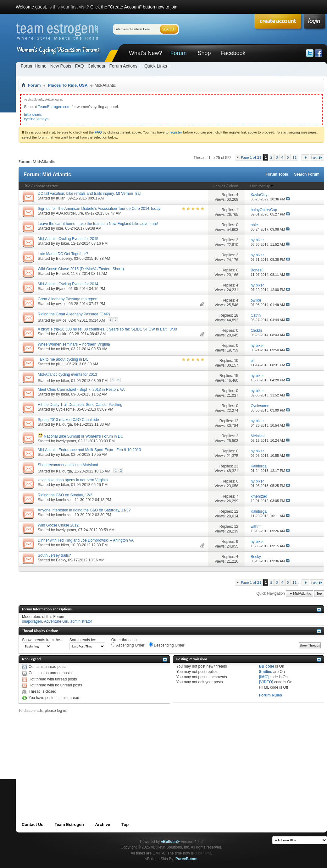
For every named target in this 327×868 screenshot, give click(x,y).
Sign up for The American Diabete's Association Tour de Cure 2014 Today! (100, 209)
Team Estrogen (69, 824)
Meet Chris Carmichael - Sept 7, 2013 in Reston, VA (81, 390)
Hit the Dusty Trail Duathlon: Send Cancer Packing (80, 405)
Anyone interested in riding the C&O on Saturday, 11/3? (84, 510)
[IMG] (264, 677)
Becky (61, 560)
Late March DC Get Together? (63, 254)
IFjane (61, 289)
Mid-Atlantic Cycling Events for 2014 (68, 284)
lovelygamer (66, 441)
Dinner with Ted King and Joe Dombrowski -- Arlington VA (86, 540)
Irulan (61, 198)
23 (236, 466)
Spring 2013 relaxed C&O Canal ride (68, 420)
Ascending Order (128, 645)
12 (236, 421)
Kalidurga (64, 424)
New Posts (61, 66)
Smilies (266, 672)
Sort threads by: (83, 640)
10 (236, 361)
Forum (178, 53)
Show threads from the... (43, 640)
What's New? (145, 53)
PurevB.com (186, 859)
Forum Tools (277, 174)
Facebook (233, 53)
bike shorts (33, 115)
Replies (219, 186)
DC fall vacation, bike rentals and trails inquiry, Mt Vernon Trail (89, 194)
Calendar (97, 66)
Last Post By (262, 186)
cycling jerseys (36, 119)
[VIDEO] (266, 682)
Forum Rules (271, 695)
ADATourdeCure (69, 213)
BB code (267, 666)
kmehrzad (64, 500)
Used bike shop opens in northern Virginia (73, 480)
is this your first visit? (69, 7)
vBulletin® (170, 842)
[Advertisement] (123, 757)
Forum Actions (123, 66)
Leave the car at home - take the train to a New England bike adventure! (98, 224)
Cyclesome (65, 409)
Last (317, 158)
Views (233, 186)
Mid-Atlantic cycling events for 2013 (67, 374)
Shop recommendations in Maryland (68, 465)
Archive (103, 824)
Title (27, 186)
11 (294, 157)
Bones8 (62, 274)
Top (319, 594)
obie (60, 228)
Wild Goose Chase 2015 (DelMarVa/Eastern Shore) (81, 269)
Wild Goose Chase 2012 (58, 525)
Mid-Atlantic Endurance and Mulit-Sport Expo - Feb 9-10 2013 (89, 450)
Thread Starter (46, 186)
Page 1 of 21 (251, 157)
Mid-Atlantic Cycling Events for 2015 (68, 239)
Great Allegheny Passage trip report (68, 299)
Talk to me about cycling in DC (63, 359)
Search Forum (307, 174)
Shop (204, 53)
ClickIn (62, 334)
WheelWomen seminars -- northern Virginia (74, 344)
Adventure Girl (56, 621)
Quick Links (156, 66)
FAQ (80, 66)
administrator (81, 621)
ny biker (62, 243)
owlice (61, 304)
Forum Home (34, 66)
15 (236, 376)
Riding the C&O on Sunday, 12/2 (65, 495)
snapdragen (32, 621)
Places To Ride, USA (68, 85)
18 (236, 315)
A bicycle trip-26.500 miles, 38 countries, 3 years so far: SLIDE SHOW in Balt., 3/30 (107, 329)
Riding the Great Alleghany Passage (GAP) (74, 314)
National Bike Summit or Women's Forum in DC (83, 436)
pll (58, 364)
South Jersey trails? (54, 555)
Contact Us (33, 824)
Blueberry (64, 259)
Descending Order (167, 645)
